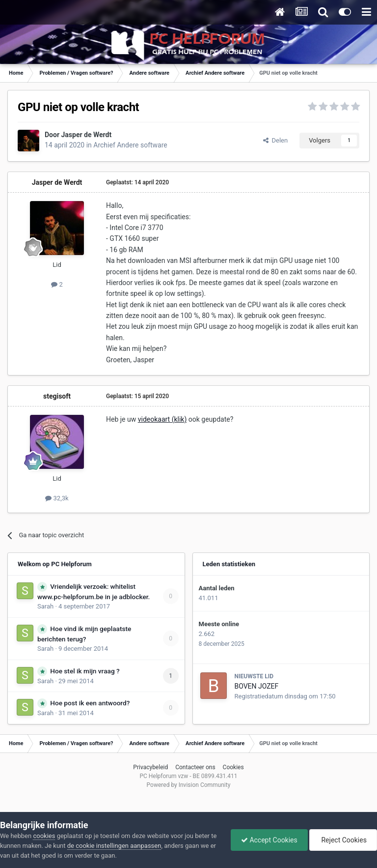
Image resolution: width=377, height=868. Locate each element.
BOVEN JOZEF (257, 686)
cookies (44, 836)
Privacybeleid (150, 767)
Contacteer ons (195, 767)
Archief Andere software (130, 145)
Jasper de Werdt (87, 135)
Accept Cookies (269, 840)
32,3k (57, 498)
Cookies (233, 767)
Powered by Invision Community (189, 785)
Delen (275, 140)
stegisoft (57, 396)
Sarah (45, 606)
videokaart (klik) (162, 419)
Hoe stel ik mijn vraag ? (85, 671)
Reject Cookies (343, 840)
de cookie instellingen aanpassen (114, 846)
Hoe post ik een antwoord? (90, 703)
